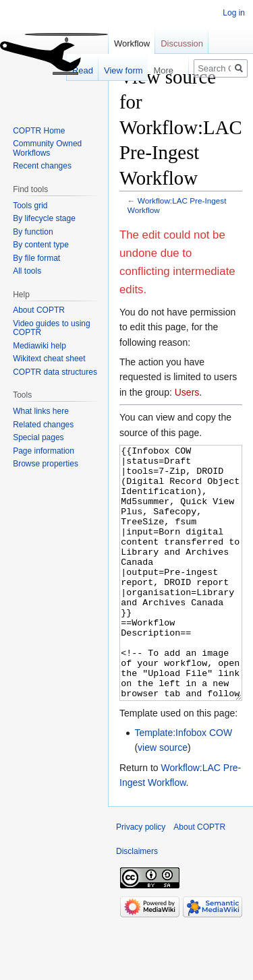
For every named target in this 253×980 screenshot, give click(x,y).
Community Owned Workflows (47, 148)
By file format (36, 258)
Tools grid (30, 206)
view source (163, 798)
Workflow (132, 43)
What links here (41, 411)
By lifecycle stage (44, 218)
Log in (234, 13)
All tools (27, 271)
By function (33, 232)
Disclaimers (137, 902)
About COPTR (39, 310)
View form (113, 70)
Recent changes (42, 166)
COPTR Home (39, 131)
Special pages (38, 437)
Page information (44, 451)
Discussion (182, 43)
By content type (41, 245)
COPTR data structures (55, 372)
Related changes (43, 425)
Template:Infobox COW (183, 783)
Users (187, 392)
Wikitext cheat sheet (49, 359)
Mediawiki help (39, 346)
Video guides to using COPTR (52, 328)
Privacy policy (141, 878)
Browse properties (46, 464)
